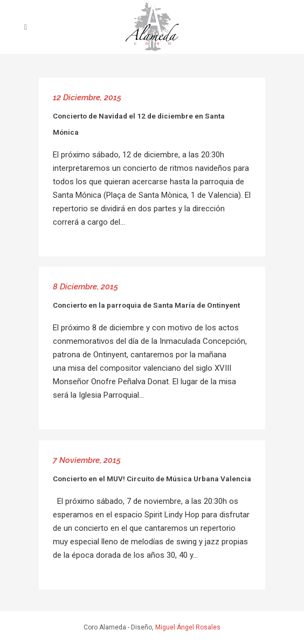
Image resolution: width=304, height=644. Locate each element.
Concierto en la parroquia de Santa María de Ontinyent (146, 305)
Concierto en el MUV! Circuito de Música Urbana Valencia (152, 479)
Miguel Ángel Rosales (188, 627)
